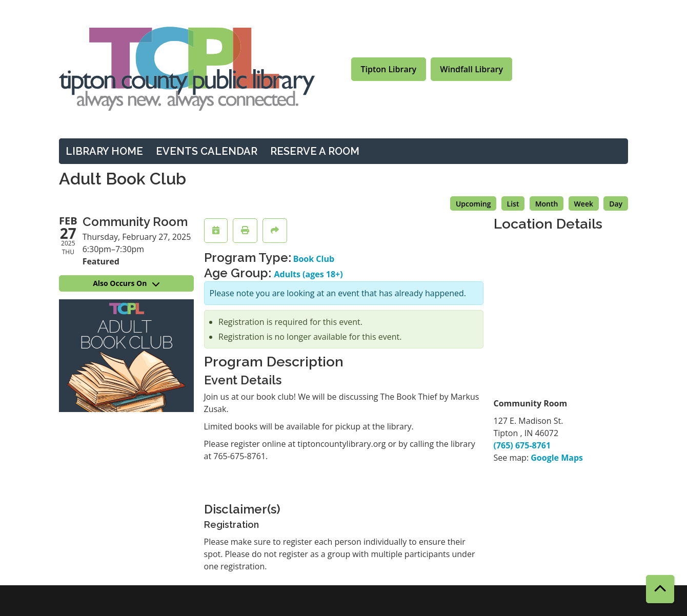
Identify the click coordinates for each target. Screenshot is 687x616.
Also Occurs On (126, 283)
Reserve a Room (315, 151)
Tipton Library (389, 69)
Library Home (104, 151)
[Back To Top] (660, 589)
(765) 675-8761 (522, 445)
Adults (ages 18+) (309, 274)
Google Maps (557, 458)
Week (584, 204)
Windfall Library (471, 69)
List (513, 204)
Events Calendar (207, 151)
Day (616, 204)
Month (547, 204)
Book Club (314, 259)
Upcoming (473, 204)
